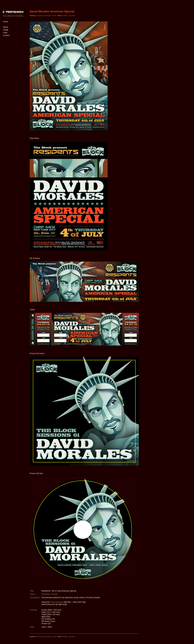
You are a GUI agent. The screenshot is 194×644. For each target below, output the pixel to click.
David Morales (57, 602)
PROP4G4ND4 (13, 11)
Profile (6, 30)
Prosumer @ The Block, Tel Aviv (46, 16)
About (5, 27)
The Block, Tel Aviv (50, 594)
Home (5, 22)
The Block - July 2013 (68, 16)
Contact (6, 35)
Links (5, 33)
